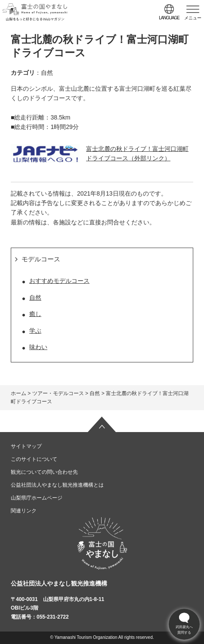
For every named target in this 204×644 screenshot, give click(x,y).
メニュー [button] (193, 18)
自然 (35, 297)
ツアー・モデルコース (58, 393)
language (169, 18)
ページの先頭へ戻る (102, 424)
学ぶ (35, 331)
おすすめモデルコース (59, 281)
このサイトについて (34, 459)
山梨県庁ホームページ (37, 498)
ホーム (19, 393)
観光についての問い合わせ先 (44, 472)
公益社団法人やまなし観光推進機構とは (57, 485)
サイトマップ (26, 446)
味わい (38, 347)
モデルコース (41, 259)
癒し (35, 314)
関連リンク (24, 511)
